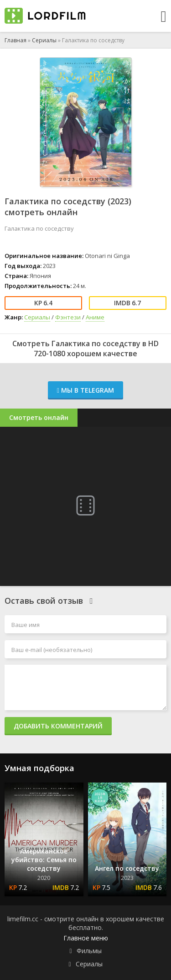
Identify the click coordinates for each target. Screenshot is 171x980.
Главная (16, 40)
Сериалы (44, 40)
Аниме (95, 317)
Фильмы (89, 951)
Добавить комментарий (58, 726)
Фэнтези (68, 317)
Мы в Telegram (85, 390)
